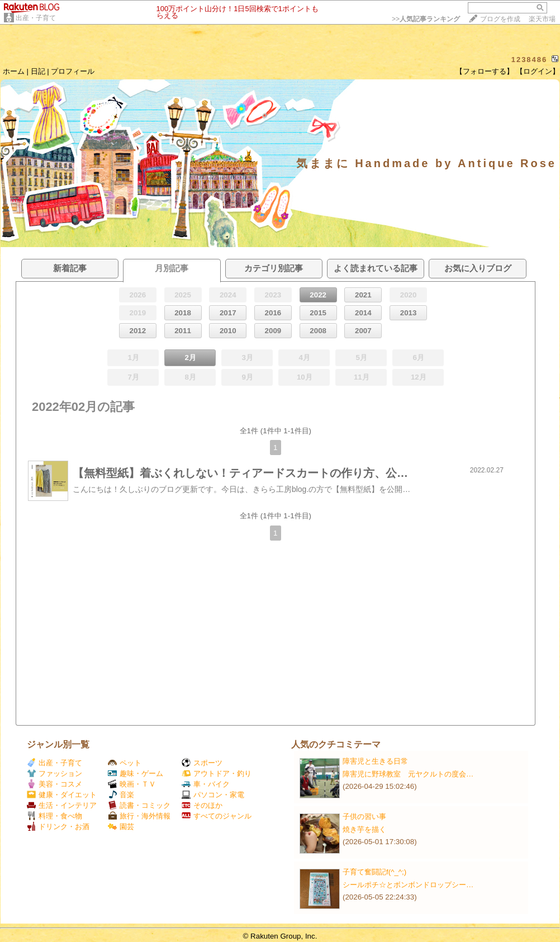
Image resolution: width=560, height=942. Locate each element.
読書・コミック (139, 805)
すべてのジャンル (217, 816)
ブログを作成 (500, 19)
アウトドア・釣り (217, 773)
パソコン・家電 (213, 795)
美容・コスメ (54, 784)
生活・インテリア (62, 805)
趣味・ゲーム (136, 773)
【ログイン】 (538, 71)
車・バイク (206, 784)
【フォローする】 (485, 71)
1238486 (530, 60)
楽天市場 (542, 19)
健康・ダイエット (62, 795)
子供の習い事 (364, 816)
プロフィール (73, 71)
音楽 (121, 795)
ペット (125, 763)
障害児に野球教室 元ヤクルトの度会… (408, 774)
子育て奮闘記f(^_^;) (374, 872)
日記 (38, 71)
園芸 (121, 827)
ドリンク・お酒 (58, 827)
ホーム (14, 71)
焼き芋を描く (364, 829)
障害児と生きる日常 (375, 761)
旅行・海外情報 (139, 816)
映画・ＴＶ (132, 784)
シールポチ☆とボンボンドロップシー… (408, 885)
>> (426, 19)
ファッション (54, 773)
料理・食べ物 (54, 816)
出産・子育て (36, 18)
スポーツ (202, 763)
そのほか (202, 805)
